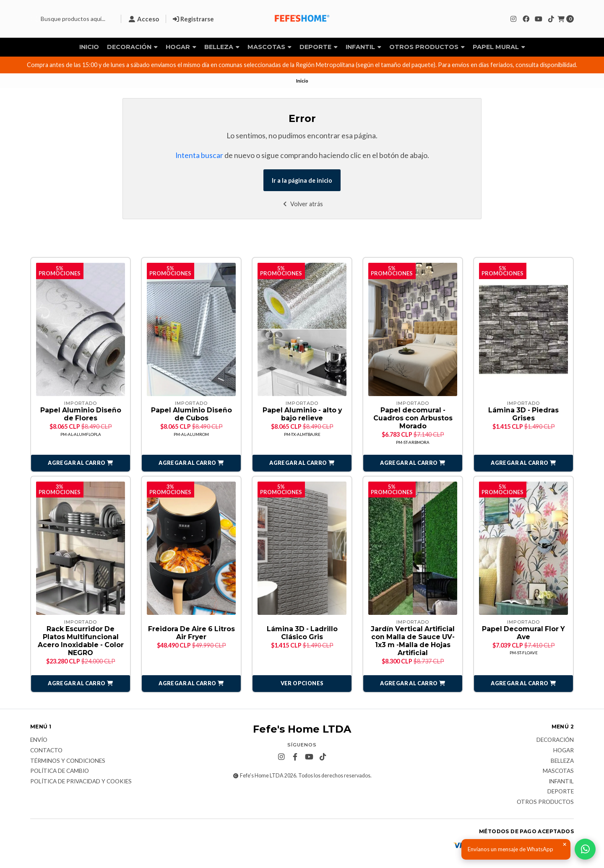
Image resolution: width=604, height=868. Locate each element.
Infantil (363, 47)
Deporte (319, 47)
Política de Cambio (60, 772)
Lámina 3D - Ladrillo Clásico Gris (302, 633)
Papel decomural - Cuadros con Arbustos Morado (413, 418)
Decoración (132, 47)
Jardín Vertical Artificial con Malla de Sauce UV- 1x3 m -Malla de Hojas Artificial (413, 641)
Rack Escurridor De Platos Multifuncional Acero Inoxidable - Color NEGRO (81, 641)
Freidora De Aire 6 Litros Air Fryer (191, 633)
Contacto (46, 751)
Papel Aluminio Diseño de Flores (81, 414)
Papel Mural (499, 47)
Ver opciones (302, 684)
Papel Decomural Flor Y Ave (524, 633)
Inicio (89, 47)
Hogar (181, 47)
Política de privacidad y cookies (81, 782)
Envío (39, 741)
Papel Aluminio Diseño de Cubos (191, 414)
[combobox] (72, 19)
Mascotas (269, 47)
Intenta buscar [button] (199, 155)
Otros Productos (427, 47)
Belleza (222, 47)
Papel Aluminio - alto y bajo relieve (302, 414)
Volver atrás (302, 204)
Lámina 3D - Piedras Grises (523, 414)
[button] (81, 464)
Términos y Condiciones (68, 762)
